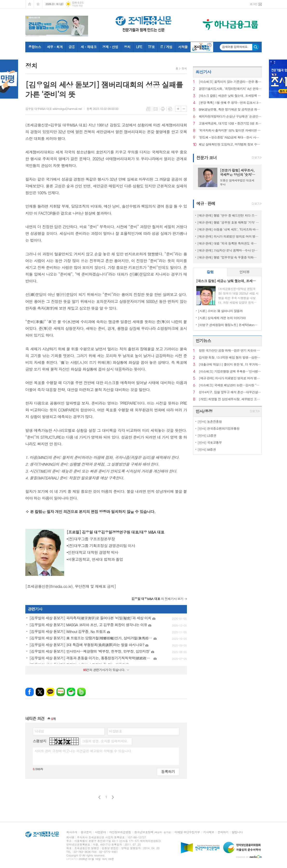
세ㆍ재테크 (89, 47)
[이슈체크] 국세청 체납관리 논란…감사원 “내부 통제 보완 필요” (230, 385)
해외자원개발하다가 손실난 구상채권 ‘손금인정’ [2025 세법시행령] (230, 117)
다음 (113, 797)
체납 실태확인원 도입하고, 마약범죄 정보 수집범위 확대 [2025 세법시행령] (230, 145)
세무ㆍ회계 (55, 47)
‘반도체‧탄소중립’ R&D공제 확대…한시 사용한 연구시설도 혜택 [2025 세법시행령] (230, 138)
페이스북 (30, 692)
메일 (156, 109)
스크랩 (170, 109)
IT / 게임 (166, 47)
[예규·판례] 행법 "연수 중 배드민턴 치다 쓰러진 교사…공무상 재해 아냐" (228, 215)
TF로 (151, 47)
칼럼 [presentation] (210, 272)
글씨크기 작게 (184, 109)
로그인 (254, 4)
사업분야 (100, 832)
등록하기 (168, 771)
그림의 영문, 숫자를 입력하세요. (105, 741)
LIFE (139, 47)
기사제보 (209, 832)
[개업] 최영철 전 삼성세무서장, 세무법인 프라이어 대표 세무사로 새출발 (230, 399)
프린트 (163, 109)
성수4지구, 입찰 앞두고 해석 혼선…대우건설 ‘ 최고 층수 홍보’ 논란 (230, 392)
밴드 (81, 692)
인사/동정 (204, 411)
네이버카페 (71, 692)
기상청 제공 (77, 6)
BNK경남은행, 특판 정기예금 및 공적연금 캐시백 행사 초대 (230, 110)
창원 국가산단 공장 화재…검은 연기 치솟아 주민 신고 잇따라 (230, 351)
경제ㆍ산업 (110, 47)
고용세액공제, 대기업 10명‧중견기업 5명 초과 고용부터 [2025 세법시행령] (230, 124)
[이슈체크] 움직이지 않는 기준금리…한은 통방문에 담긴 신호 (230, 82)
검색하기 (256, 47)
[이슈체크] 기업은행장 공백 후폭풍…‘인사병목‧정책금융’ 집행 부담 (230, 372)
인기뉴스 (203, 341)
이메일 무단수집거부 (187, 832)
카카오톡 (50, 692)
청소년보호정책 (153, 832)
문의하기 (223, 832)
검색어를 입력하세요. (235, 47)
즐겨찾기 (38, 4)
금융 (72, 47)
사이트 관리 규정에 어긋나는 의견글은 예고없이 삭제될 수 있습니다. (83, 751)
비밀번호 (116, 731)
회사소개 (72, 832)
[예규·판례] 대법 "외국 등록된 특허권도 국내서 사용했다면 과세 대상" (228, 243)
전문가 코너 (207, 158)
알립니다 (237, 832)
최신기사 (203, 72)
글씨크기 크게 (178, 109)
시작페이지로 (30, 4)
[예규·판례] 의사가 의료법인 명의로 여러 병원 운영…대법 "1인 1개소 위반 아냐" (228, 236)
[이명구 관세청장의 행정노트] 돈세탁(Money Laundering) (228, 325)
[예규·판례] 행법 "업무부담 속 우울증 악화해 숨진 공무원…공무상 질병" (228, 257)
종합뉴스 (35, 47)
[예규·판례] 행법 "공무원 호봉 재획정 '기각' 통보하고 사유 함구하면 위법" (228, 222)
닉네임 (39, 731)
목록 (148, 109)
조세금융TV (202, 47)
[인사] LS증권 (207, 435)
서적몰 (183, 47)
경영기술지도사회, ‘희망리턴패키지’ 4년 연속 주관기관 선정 (230, 89)
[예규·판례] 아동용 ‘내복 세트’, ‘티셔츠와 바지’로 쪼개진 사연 (228, 229)
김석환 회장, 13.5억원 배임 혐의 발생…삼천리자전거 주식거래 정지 (230, 358)
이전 (99, 797)
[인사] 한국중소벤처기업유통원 (219, 428)
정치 (127, 47)
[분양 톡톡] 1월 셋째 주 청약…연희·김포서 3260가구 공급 (230, 103)
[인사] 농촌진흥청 (210, 421)
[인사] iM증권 (207, 449)
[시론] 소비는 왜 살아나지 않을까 (220, 311)
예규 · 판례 (206, 203)
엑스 (40, 692)
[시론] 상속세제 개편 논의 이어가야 (222, 318)
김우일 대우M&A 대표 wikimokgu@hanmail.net (54, 109)
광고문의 (86, 832)
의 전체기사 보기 (157, 599)
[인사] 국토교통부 (210, 442)
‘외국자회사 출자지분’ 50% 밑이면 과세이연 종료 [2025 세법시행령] (230, 131)
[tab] (210, 272)
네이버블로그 (61, 692)
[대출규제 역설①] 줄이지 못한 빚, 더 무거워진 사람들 (230, 365)
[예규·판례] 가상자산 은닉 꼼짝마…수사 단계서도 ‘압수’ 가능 (228, 250)
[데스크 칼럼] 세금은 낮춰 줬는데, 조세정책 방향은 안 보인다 (230, 96)
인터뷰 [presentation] (244, 272)
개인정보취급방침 (120, 832)
